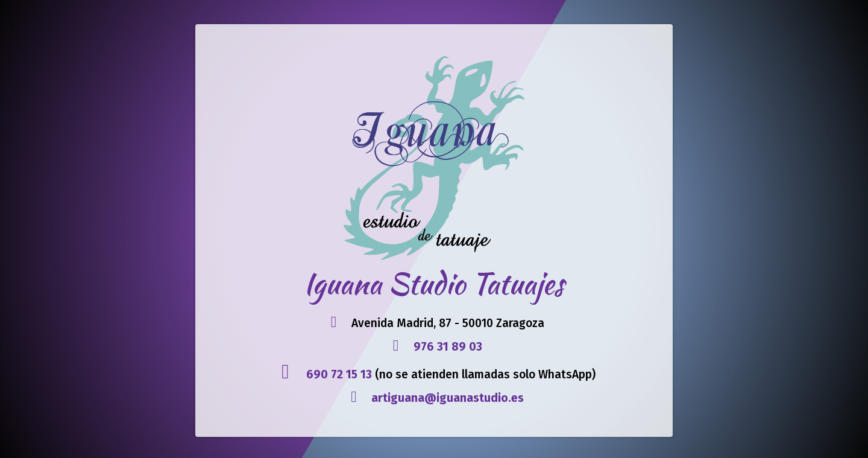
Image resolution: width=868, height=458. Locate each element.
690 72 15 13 (339, 374)
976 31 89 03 (448, 347)
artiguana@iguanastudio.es (448, 398)
